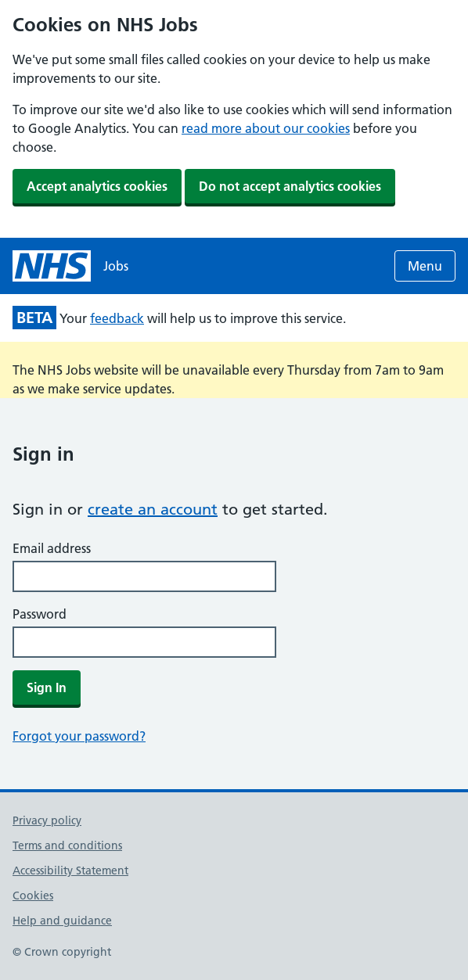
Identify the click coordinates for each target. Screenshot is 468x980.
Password (40, 614)
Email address (52, 548)
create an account (153, 509)
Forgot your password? (79, 736)
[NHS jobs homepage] (70, 266)
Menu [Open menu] (425, 266)
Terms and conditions (67, 845)
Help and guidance (62, 921)
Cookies (33, 896)
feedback (117, 318)
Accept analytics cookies (97, 186)
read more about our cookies (266, 128)
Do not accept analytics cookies (290, 186)
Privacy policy (47, 820)
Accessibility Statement (70, 871)
